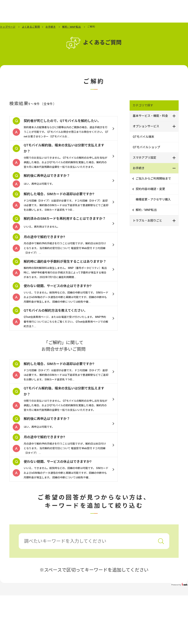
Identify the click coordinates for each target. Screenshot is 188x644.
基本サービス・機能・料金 (150, 116)
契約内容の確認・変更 (150, 189)
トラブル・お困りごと (147, 221)
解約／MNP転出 (72, 27)
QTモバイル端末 (143, 137)
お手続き (51, 27)
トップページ (8, 27)
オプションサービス (146, 126)
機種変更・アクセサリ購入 (153, 199)
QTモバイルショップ (146, 147)
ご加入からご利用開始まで (153, 179)
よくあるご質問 (31, 27)
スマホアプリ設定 (144, 158)
